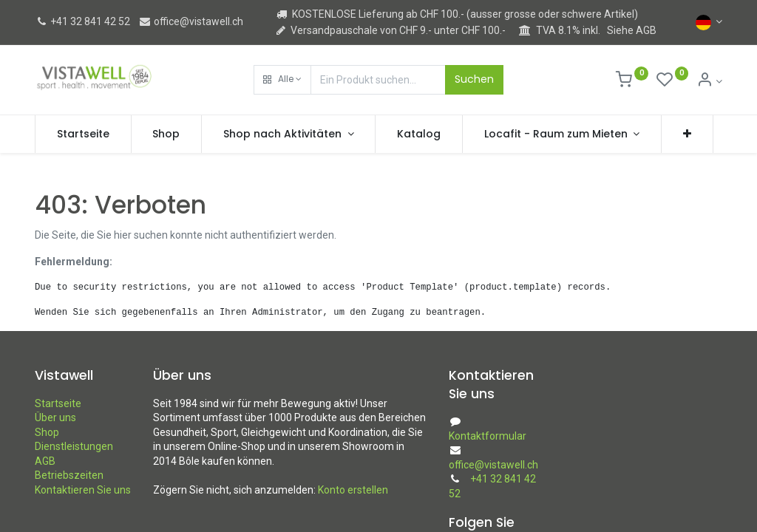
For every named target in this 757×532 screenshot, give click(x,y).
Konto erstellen (353, 490)
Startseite (58, 403)
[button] (282, 80)
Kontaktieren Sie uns (83, 490)
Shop (47, 432)
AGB (45, 461)
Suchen (474, 79)
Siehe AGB (632, 30)
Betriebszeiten (69, 475)
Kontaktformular (488, 436)
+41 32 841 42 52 (82, 21)
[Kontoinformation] (709, 81)
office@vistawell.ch (191, 21)
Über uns (55, 417)
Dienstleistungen (74, 446)
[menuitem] (83, 134)
